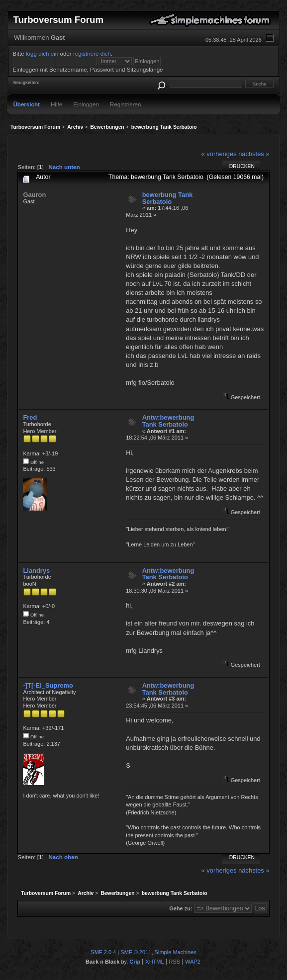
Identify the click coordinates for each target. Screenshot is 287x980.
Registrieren (126, 104)
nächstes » (254, 154)
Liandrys (36, 571)
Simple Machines (176, 952)
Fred (30, 417)
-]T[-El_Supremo (48, 685)
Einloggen (86, 104)
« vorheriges (219, 154)
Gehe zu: (181, 908)
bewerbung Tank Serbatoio (168, 198)
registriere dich (92, 53)
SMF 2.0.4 (103, 952)
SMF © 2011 (136, 952)
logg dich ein (42, 53)
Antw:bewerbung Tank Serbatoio (168, 421)
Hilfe (56, 104)
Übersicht (26, 104)
